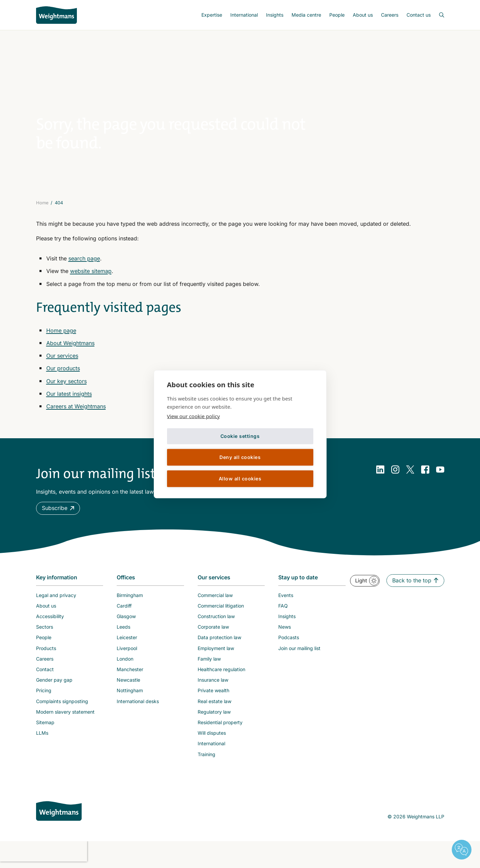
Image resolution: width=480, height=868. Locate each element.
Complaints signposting (62, 705)
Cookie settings (240, 436)
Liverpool (127, 652)
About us (363, 15)
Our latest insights (69, 397)
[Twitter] (410, 473)
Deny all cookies (240, 457)
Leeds (123, 631)
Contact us (419, 15)
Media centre (306, 15)
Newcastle (128, 684)
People (337, 15)
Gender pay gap (54, 684)
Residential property (220, 726)
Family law (209, 662)
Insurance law (213, 684)
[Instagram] (395, 473)
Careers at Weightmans (76, 410)
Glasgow (126, 620)
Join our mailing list (299, 652)
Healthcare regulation (221, 673)
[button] (58, 512)
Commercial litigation (221, 609)
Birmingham (130, 599)
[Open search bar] (437, 15)
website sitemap (91, 275)
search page (84, 262)
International (244, 15)
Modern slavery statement (65, 716)
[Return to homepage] (56, 15)
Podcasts (289, 641)
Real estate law (214, 705)
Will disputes (212, 737)
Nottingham (130, 694)
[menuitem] (212, 15)
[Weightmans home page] (59, 815)
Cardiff (124, 609)
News (285, 631)
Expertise (212, 15)
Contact (45, 673)
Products (46, 652)
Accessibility (50, 620)
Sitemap (45, 726)
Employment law (216, 652)
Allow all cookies (240, 479)
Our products (63, 372)
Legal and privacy (56, 599)
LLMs (42, 737)
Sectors (45, 631)
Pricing (44, 694)
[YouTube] (440, 473)
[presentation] (44, 855)
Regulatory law (214, 716)
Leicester (127, 641)
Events (286, 599)
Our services (62, 359)
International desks (138, 705)
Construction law (216, 620)
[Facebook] (425, 473)
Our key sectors (67, 385)
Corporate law (213, 631)
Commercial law (215, 599)
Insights (275, 15)
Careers (390, 15)
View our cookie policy (194, 416)
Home (42, 206)
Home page (61, 334)
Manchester (130, 673)
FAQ (283, 609)
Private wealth (213, 694)
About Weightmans (70, 347)
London (125, 662)
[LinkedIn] (380, 473)
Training (206, 758)
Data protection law (219, 641)
